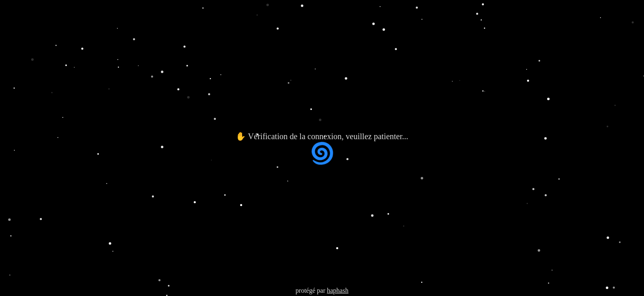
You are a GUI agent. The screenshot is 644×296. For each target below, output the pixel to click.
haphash (337, 290)
